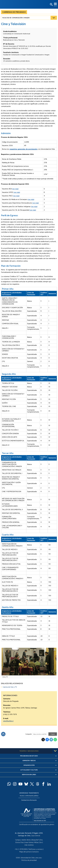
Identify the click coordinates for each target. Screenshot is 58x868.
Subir (3, 734)
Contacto (35, 852)
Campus (18, 840)
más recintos (29, 845)
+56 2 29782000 (21, 849)
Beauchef (35, 840)
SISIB (18, 858)
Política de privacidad (29, 860)
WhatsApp (55, 740)
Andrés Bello (26, 840)
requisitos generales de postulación (23, 149)
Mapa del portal (25, 852)
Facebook (47, 740)
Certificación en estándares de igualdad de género (37, 824)
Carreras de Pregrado (14, 12)
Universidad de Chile (28, 858)
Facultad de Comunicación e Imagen (16, 18)
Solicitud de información (29, 800)
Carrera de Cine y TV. (10, 687)
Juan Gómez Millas (32, 842)
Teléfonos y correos (35, 849)
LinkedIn (51, 740)
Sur (41, 842)
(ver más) (15, 189)
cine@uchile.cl (8, 721)
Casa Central (36, 836)
